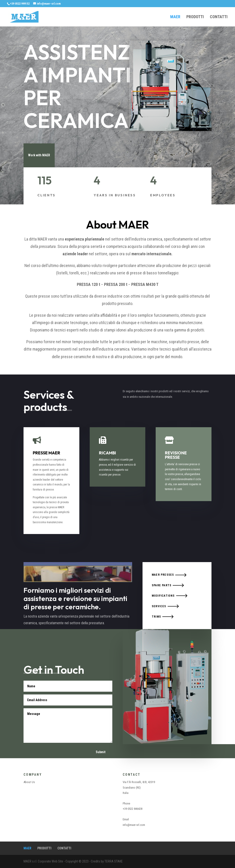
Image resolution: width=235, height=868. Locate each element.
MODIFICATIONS (163, 596)
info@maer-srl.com (134, 825)
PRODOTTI (195, 17)
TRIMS (156, 617)
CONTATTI (219, 17)
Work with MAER (39, 155)
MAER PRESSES (163, 575)
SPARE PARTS (162, 585)
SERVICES (159, 606)
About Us (29, 782)
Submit (101, 752)
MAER (175, 17)
